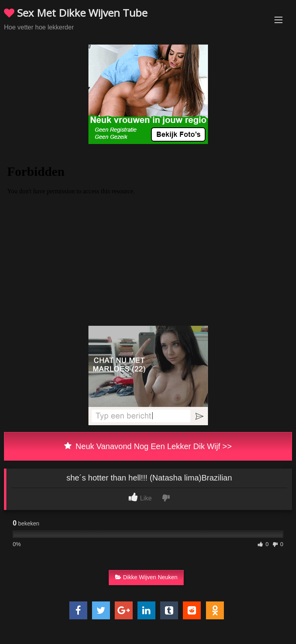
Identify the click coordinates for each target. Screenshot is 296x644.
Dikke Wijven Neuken (146, 577)
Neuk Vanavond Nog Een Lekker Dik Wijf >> (148, 446)
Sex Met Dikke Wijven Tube (76, 13)
